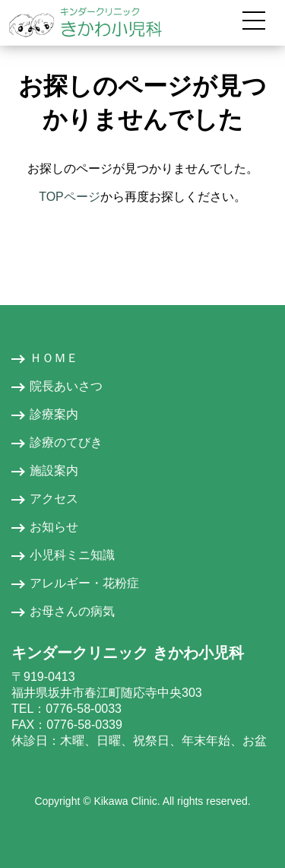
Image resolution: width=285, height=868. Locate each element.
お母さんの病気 (72, 611)
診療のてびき (66, 442)
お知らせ (54, 527)
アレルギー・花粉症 (84, 583)
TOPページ (70, 197)
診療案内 (54, 414)
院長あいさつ (66, 386)
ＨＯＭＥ (54, 358)
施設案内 (54, 471)
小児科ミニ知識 (72, 555)
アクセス (54, 499)
